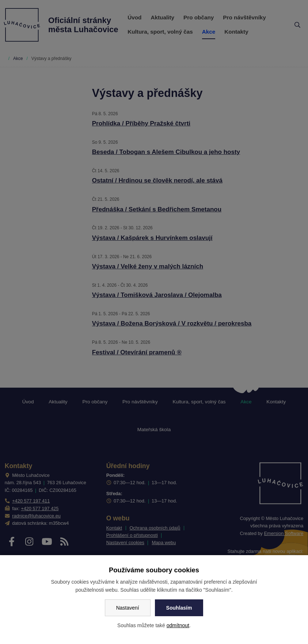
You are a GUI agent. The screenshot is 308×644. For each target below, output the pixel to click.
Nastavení (128, 608)
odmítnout (178, 625)
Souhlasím (179, 608)
